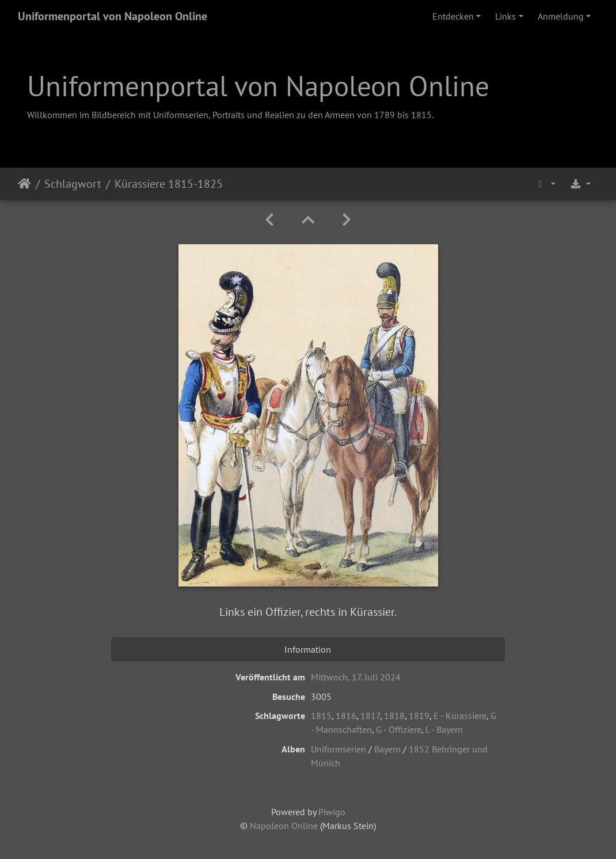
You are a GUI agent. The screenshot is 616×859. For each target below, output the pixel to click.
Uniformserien (339, 749)
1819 (419, 716)
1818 (394, 716)
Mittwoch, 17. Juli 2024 (356, 677)
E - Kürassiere (460, 716)
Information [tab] (308, 649)
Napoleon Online (284, 826)
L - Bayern (444, 729)
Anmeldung (561, 16)
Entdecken (453, 16)
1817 (370, 716)
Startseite (24, 184)
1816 (346, 716)
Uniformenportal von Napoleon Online (113, 16)
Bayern (387, 749)
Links (505, 16)
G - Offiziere (399, 729)
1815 (321, 716)
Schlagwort (73, 184)
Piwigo (332, 812)
